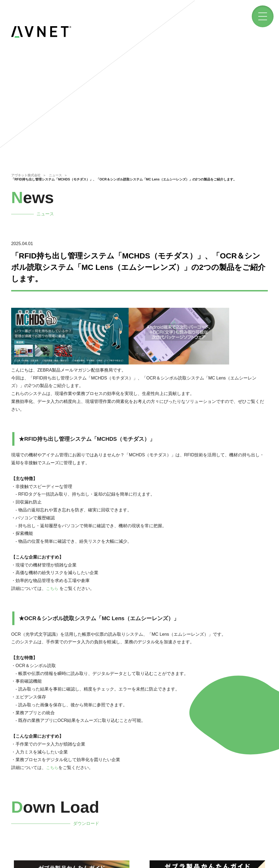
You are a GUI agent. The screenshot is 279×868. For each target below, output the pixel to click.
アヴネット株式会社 (26, 175)
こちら (53, 588)
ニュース (55, 175)
